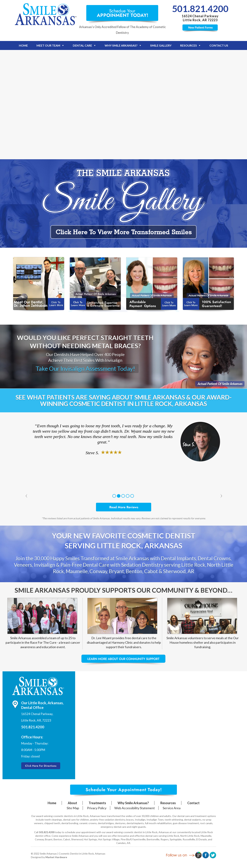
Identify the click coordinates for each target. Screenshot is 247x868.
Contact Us (219, 45)
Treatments (97, 803)
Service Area (172, 808)
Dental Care (82, 45)
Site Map (73, 808)
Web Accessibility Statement (135, 808)
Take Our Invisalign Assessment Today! (85, 368)
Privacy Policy (97, 808)
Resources (188, 45)
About (72, 803)
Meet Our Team (48, 45)
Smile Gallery (161, 45)
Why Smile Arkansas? (121, 45)
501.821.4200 (200, 9)
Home (23, 45)
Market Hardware (56, 857)
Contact (193, 803)
